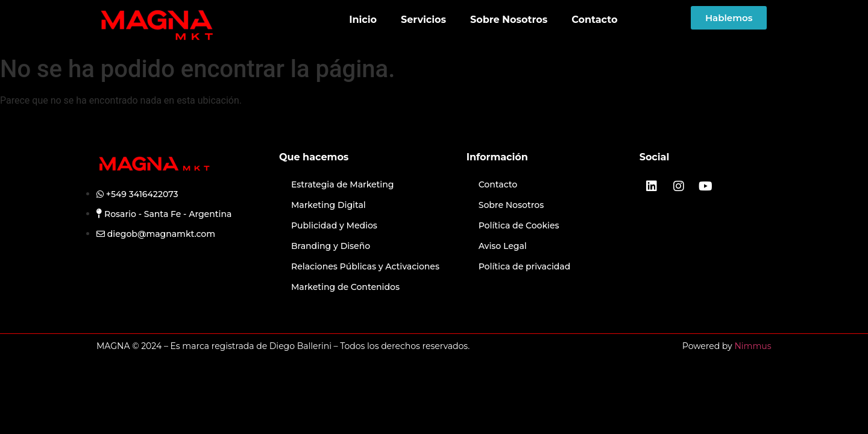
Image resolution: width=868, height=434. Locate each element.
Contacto (594, 20)
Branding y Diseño (331, 246)
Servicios (423, 20)
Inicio (363, 20)
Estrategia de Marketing (342, 184)
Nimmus (753, 346)
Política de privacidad (525, 266)
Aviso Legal (503, 246)
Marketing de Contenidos (345, 287)
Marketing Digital (329, 205)
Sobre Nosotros (509, 20)
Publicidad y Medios (334, 225)
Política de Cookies (519, 225)
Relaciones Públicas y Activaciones (365, 266)
